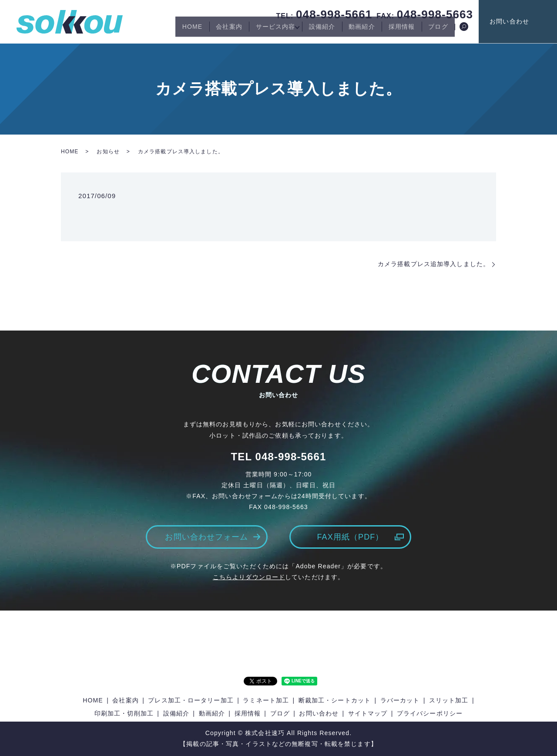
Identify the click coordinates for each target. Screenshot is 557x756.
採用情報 (394, 30)
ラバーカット (400, 700)
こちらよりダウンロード (249, 577)
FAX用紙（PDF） (350, 537)
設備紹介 (305, 30)
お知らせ (108, 152)
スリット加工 (449, 700)
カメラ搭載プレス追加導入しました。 (434, 264)
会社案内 (203, 30)
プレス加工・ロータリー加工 (191, 700)
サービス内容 (254, 30)
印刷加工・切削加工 (124, 713)
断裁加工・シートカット (335, 700)
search (464, 30)
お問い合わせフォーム (206, 537)
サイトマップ (368, 713)
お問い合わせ (527, 21)
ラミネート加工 (266, 700)
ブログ (436, 30)
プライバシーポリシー (430, 713)
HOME (161, 30)
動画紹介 (350, 30)
